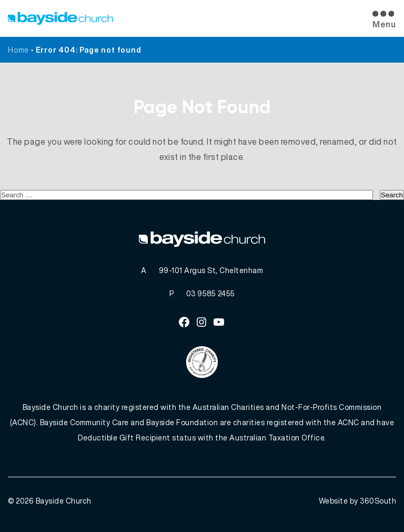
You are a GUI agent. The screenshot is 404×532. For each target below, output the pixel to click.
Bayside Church (64, 501)
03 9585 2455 (211, 293)
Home (18, 50)
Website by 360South (358, 501)
